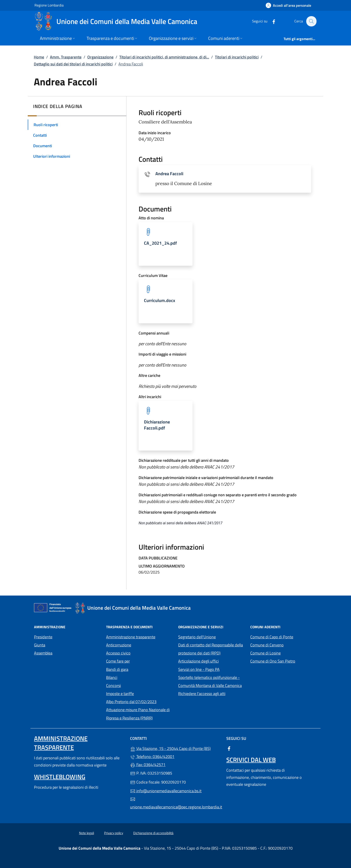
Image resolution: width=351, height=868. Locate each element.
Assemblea (43, 653)
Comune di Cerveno (284, 645)
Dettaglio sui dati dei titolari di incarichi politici (73, 64)
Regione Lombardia (49, 5)
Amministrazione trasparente (131, 637)
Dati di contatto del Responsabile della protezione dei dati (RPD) (211, 649)
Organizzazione (100, 57)
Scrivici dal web (251, 760)
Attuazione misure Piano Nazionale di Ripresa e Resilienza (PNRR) (138, 714)
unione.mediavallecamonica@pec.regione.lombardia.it (175, 803)
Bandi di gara (117, 669)
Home (39, 57)
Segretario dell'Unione (197, 637)
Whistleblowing (60, 777)
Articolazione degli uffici (198, 661)
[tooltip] (166, 244)
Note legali (87, 833)
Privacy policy (114, 833)
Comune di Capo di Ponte (284, 636)
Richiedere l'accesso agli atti (202, 694)
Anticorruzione (119, 645)
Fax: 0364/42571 (148, 765)
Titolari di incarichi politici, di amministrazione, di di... (164, 57)
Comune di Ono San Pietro (284, 661)
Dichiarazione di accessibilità (153, 833)
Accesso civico (118, 653)
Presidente (43, 637)
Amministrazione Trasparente (61, 743)
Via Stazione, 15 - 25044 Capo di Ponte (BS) (175, 748)
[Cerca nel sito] (311, 21)
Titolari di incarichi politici (237, 57)
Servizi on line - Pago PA (212, 669)
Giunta (40, 645)
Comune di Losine (284, 653)
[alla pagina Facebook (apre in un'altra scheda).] (271, 21)
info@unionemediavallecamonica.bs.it (166, 791)
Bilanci (112, 677)
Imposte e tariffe (120, 694)
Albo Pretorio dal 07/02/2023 (131, 702)
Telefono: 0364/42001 (152, 757)
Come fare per (118, 661)
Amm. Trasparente (66, 57)
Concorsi (113, 686)
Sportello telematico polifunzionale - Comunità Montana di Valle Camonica (212, 681)
